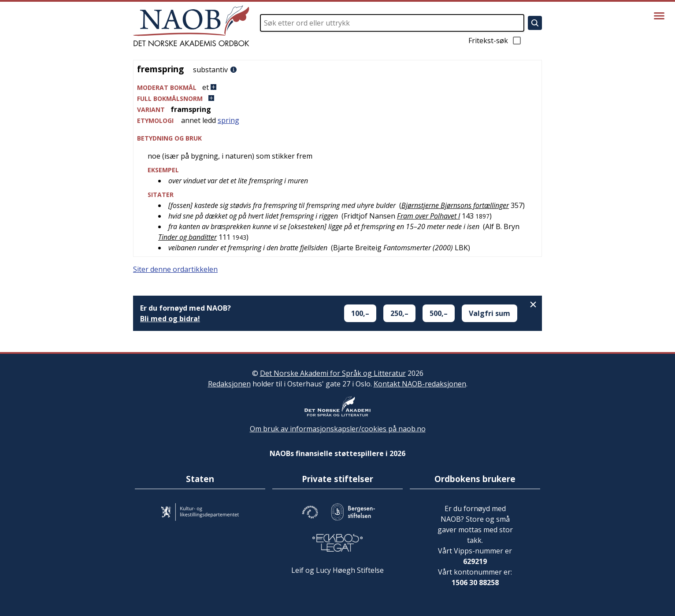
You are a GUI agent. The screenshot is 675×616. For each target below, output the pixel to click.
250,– (399, 313)
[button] (337, 87)
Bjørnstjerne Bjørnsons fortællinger (455, 205)
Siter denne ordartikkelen (175, 269)
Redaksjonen (229, 384)
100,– (360, 313)
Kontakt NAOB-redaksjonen (420, 384)
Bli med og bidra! (170, 319)
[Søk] (535, 23)
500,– (439, 313)
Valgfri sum (490, 313)
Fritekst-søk (495, 41)
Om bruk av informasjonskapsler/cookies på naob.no (338, 429)
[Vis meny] (659, 16)
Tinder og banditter (187, 237)
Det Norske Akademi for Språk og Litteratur (333, 373)
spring (228, 120)
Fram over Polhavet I (428, 216)
